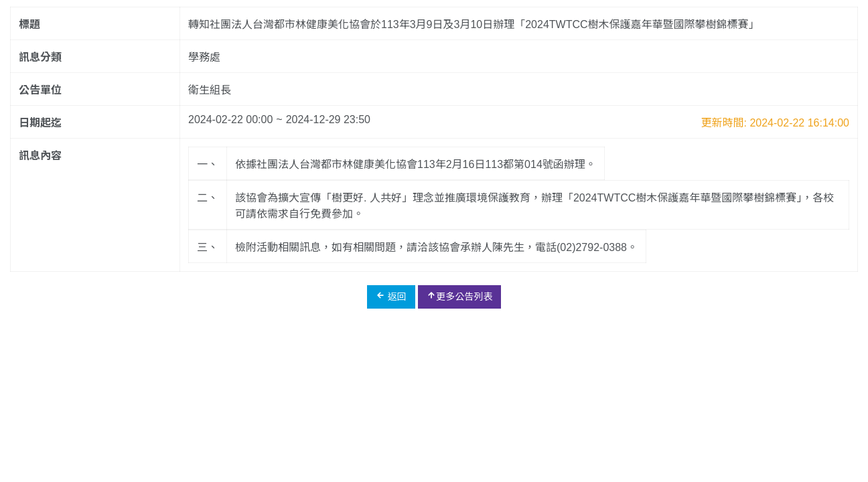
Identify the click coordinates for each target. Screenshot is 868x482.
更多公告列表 (459, 296)
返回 (391, 296)
